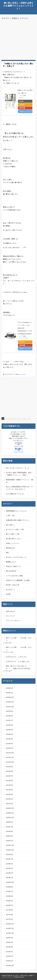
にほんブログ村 (18, 446)
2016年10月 (10, 933)
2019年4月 (9, 873)
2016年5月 (9, 947)
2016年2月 (9, 956)
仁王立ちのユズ (12, 657)
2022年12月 (10, 697)
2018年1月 (9, 905)
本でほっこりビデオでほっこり (16, 557)
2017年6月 (9, 910)
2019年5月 (9, 868)
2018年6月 (9, 896)
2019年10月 (10, 850)
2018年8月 (9, 887)
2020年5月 (9, 836)
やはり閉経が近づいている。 (16, 494)
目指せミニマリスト (21, 374)
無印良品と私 (10, 548)
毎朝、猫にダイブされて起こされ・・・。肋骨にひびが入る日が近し (18, 667)
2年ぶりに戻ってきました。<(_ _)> (18, 468)
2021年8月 (9, 771)
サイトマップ (10, 616)
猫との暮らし (10, 525)
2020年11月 (10, 813)
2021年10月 (10, 762)
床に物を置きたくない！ (14, 539)
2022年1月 (9, 748)
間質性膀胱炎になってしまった (16, 511)
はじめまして (10, 589)
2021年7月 (9, 776)
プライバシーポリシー (13, 621)
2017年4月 (9, 915)
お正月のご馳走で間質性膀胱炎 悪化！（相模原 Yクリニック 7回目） (19, 474)
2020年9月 (9, 822)
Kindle (21, 101)
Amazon (22, 105)
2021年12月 (10, 753)
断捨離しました (11, 562)
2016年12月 (10, 924)
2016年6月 (9, 942)
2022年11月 (10, 702)
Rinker (25, 95)
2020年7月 (9, 827)
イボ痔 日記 (10, 516)
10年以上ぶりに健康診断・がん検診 (18, 580)
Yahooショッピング (26, 111)
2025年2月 (9, 688)
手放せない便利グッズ (13, 566)
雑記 (7, 552)
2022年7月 (9, 720)
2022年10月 (10, 707)
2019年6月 (9, 864)
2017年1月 (9, 919)
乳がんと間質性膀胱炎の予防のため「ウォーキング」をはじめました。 (19, 488)
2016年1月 (9, 961)
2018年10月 (10, 882)
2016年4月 (9, 952)
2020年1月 (9, 841)
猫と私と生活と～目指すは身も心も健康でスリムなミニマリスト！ (18, 6)
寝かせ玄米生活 (11, 571)
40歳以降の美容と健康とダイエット (18, 520)
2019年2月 (9, 878)
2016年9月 (9, 938)
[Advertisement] (18, 40)
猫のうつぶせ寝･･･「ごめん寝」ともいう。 (19, 639)
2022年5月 (9, 730)
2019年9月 (9, 854)
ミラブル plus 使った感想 (14, 576)
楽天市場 (22, 108)
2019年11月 (10, 845)
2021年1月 (9, 804)
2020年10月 (10, 817)
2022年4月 (9, 734)
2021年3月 (9, 794)
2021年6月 (9, 781)
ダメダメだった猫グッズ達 (15, 529)
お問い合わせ (10, 611)
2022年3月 (9, 739)
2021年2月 (9, 799)
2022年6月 (9, 725)
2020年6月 (9, 831)
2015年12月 (10, 965)
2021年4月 (9, 790)
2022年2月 (9, 744)
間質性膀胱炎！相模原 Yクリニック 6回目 (20, 481)
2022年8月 (9, 716)
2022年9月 (9, 711)
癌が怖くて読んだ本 (13, 585)
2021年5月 (9, 785)
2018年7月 (9, 891)
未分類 (8, 594)
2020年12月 (10, 808)
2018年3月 (9, 901)
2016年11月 (10, 928)
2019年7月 (9, 859)
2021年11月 (10, 757)
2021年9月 (9, 767)
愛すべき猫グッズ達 (13, 534)
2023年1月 (9, 693)
